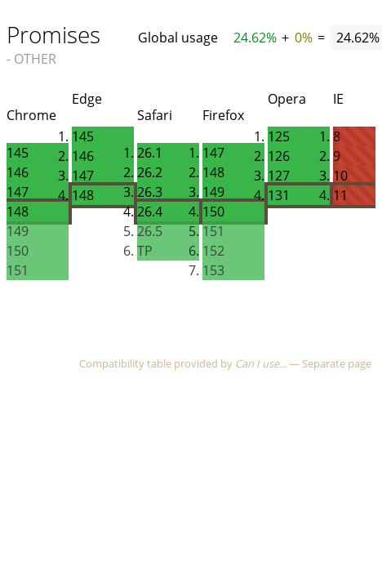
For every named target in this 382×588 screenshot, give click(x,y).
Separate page (337, 363)
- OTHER (31, 59)
